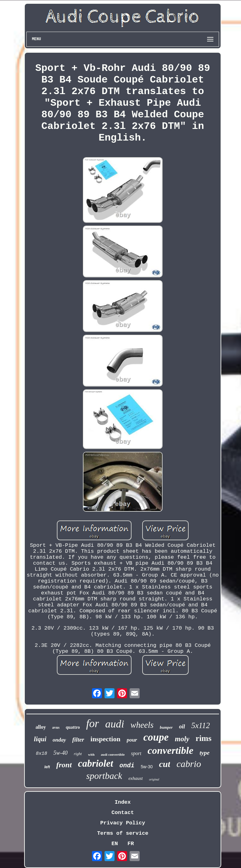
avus (56, 727)
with (91, 754)
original (154, 779)
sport (136, 753)
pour (132, 740)
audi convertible (113, 754)
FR (131, 844)
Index (123, 802)
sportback (104, 776)
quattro (73, 727)
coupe (156, 737)
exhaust (136, 778)
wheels (142, 725)
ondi (127, 766)
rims (204, 738)
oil (182, 727)
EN (115, 844)
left (47, 767)
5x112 (200, 725)
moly (182, 739)
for (92, 724)
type (205, 753)
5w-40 (60, 753)
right (78, 754)
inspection (105, 739)
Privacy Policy (123, 823)
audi (115, 724)
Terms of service (123, 833)
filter (78, 740)
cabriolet (96, 763)
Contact (123, 813)
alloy (41, 727)
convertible (170, 750)
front (64, 765)
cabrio (189, 764)
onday (59, 740)
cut (165, 764)
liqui (40, 739)
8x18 (41, 754)
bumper (166, 727)
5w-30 (147, 767)
